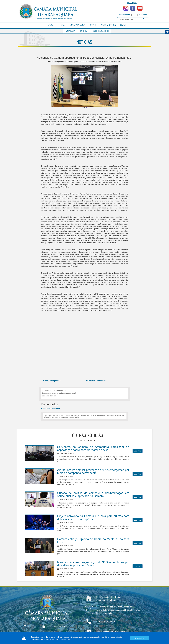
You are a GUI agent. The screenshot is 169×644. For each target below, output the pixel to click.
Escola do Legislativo (109, 25)
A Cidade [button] (63, 25)
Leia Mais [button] (138, 451)
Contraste (143, 15)
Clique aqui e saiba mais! (61, 639)
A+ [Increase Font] (134, 15)
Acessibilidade (124, 15)
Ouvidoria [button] (84, 31)
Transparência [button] (71, 31)
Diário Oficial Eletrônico (100, 31)
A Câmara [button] (52, 25)
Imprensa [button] (94, 25)
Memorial (123, 25)
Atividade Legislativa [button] (79, 25)
